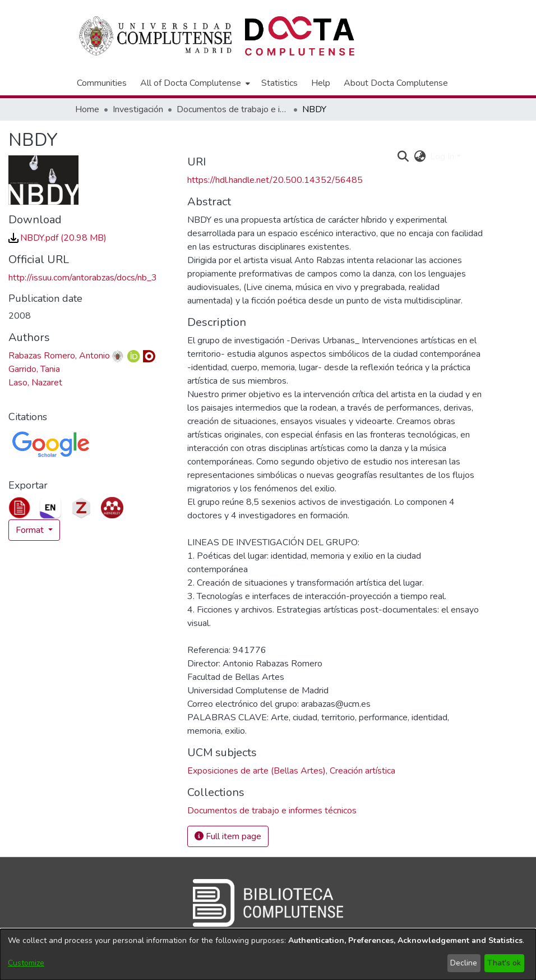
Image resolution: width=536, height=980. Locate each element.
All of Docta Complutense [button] (191, 83)
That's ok (504, 963)
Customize (26, 963)
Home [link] (87, 109)
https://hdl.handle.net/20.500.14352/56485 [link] (275, 180)
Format (31, 530)
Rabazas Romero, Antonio (59, 356)
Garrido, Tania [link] (34, 369)
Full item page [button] (228, 836)
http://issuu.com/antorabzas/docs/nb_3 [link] (83, 278)
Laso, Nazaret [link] (35, 383)
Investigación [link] (138, 109)
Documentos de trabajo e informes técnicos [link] (233, 109)
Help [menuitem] (321, 83)
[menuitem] (194, 83)
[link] (57, 238)
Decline (464, 963)
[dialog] (268, 954)
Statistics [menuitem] (279, 83)
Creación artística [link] (362, 771)
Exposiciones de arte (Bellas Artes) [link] (257, 771)
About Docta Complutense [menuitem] (396, 83)
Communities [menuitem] (102, 83)
